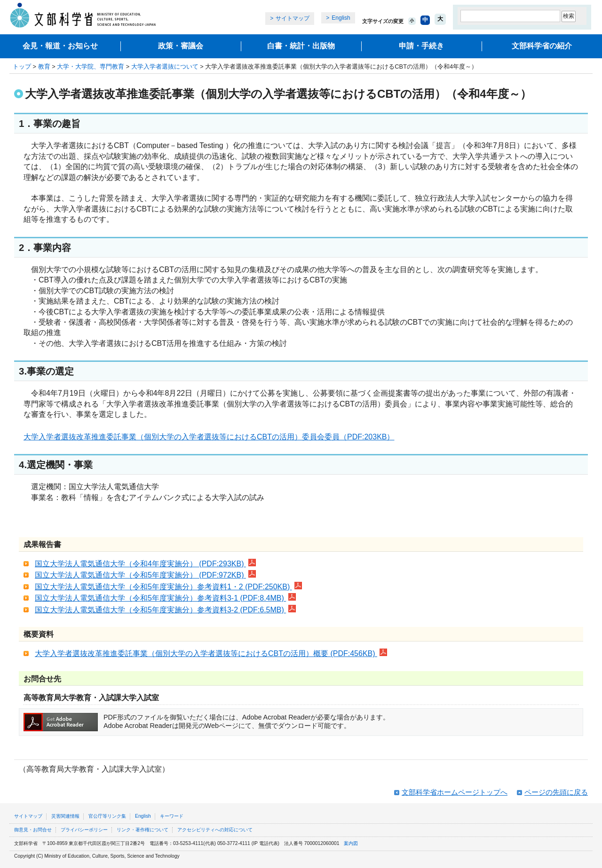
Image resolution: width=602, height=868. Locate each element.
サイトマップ (293, 18)
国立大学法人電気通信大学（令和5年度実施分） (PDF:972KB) (145, 575)
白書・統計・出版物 (301, 46)
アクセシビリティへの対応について (215, 830)
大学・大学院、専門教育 (91, 66)
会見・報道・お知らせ (60, 46)
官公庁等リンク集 (107, 816)
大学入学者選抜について (165, 66)
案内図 (351, 843)
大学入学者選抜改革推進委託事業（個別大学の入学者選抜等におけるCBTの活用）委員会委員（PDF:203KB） (209, 437)
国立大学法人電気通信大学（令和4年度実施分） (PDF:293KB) (145, 564)
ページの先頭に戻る (556, 792)
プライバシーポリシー (84, 830)
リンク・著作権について (143, 830)
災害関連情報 (65, 816)
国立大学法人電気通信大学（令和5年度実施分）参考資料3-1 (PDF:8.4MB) (165, 598)
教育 (44, 66)
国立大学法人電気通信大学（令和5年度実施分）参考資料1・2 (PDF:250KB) (168, 587)
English (341, 18)
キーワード (172, 816)
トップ (22, 66)
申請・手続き (421, 46)
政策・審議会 (181, 46)
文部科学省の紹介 (542, 46)
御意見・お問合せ (33, 830)
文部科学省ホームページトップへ (455, 792)
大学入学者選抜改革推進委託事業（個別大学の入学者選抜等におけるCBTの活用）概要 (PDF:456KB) (211, 653)
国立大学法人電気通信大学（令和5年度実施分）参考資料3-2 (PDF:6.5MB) (165, 610)
